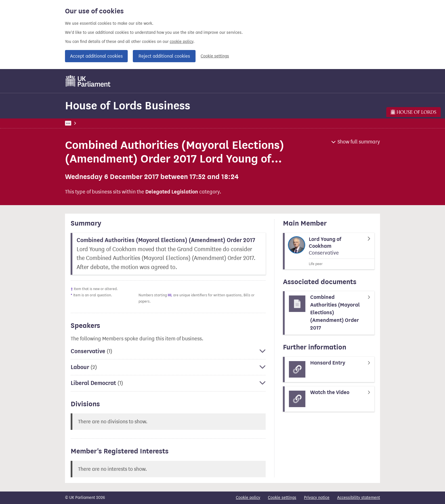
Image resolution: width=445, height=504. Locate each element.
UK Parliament (78, 123)
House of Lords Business (128, 106)
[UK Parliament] (88, 81)
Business (107, 123)
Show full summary (359, 142)
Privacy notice (317, 498)
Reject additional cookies (164, 56)
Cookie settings (215, 56)
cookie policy (181, 42)
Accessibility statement (359, 498)
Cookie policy (248, 498)
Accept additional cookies (96, 56)
